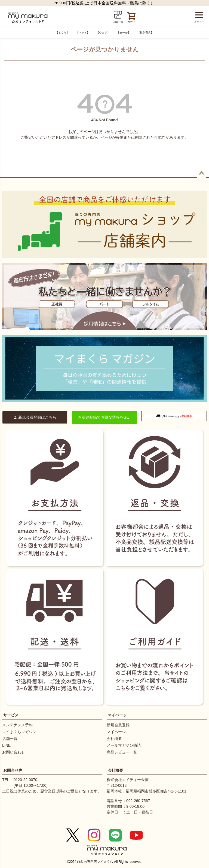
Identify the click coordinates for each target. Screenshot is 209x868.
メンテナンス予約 (17, 725)
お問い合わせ (14, 752)
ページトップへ (201, 173)
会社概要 (114, 739)
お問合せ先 (13, 770)
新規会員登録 (118, 725)
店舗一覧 (10, 739)
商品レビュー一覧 (122, 752)
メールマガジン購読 (124, 745)
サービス (11, 715)
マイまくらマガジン (19, 732)
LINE (6, 745)
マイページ (117, 715)
